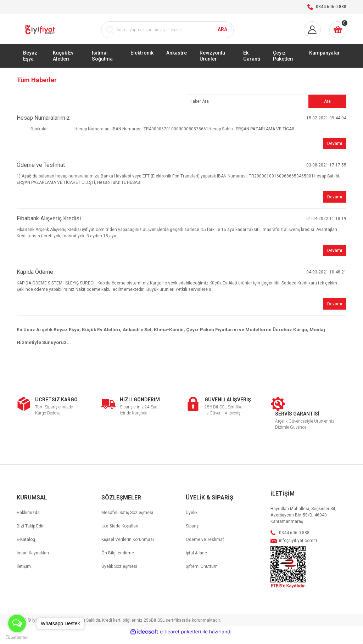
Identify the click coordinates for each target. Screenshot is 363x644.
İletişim (24, 574)
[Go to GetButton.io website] (17, 637)
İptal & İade (196, 560)
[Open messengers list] (17, 623)
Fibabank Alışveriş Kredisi (49, 225)
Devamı (335, 151)
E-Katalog (26, 547)
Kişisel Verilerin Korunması (128, 547)
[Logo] (41, 34)
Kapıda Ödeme (35, 279)
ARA (222, 34)
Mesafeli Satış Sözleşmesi (127, 520)
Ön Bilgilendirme (118, 560)
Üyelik (192, 520)
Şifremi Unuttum (202, 574)
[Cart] (338, 34)
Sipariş (192, 533)
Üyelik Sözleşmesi (119, 574)
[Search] (167, 34)
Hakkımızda (28, 520)
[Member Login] (312, 34)
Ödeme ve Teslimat (41, 172)
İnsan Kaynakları (33, 560)
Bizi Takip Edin (31, 533)
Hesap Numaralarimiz (43, 125)
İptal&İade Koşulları (120, 533)
